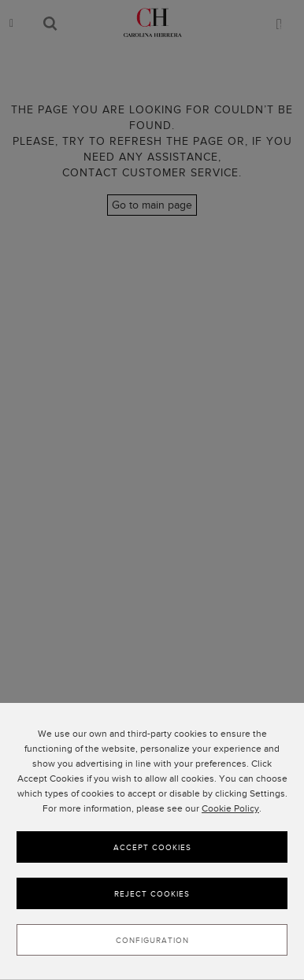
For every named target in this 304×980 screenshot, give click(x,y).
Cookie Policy (230, 815)
